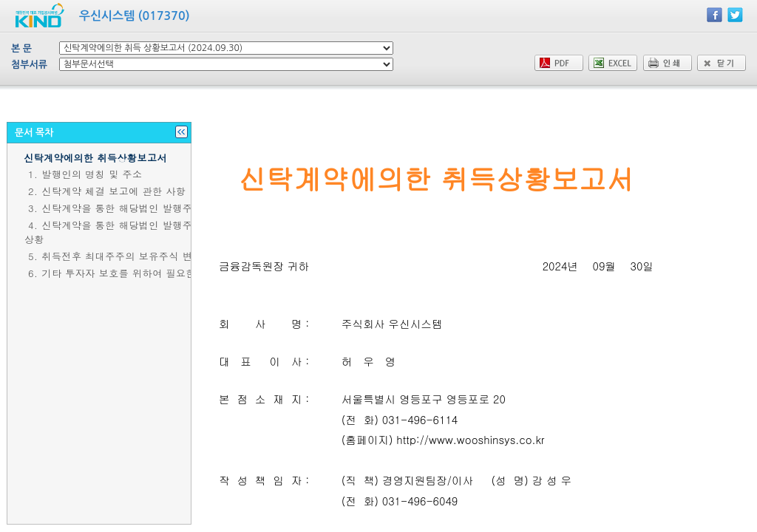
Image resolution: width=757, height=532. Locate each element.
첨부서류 (29, 65)
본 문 (21, 48)
